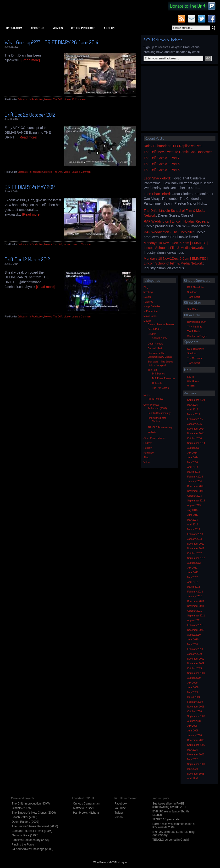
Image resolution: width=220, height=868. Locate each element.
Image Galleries (152, 307)
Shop (146, 457)
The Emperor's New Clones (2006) (34, 813)
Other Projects (83, 28)
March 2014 (194, 472)
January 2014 (195, 481)
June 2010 (193, 640)
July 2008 (192, 726)
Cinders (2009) (21, 808)
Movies (58, 28)
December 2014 (196, 429)
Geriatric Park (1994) (25, 835)
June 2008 (193, 731)
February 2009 (195, 702)
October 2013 (195, 496)
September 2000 (196, 764)
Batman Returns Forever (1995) (32, 831)
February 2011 (195, 625)
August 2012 (194, 563)
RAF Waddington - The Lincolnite (168, 232)
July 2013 (192, 510)
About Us (37, 28)
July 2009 (192, 683)
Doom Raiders (155, 344)
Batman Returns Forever (161, 325)
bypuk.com (14, 28)
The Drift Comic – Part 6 (162, 164)
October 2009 (195, 668)
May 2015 (192, 405)
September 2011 (196, 616)
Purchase (148, 453)
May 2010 (192, 644)
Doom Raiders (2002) (25, 822)
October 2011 (195, 611)
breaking (148, 292)
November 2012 (196, 549)
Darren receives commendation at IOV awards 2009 (174, 826)
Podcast (148, 443)
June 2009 (193, 687)
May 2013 (192, 520)
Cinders (152, 334)
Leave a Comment (82, 172)
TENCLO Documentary (160, 428)
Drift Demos (158, 374)
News (146, 395)
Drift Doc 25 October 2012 (30, 115)
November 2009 (196, 664)
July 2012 (192, 568)
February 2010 (195, 649)
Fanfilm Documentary (159, 413)
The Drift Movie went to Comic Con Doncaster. (178, 152)
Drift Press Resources (164, 378)
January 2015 (195, 424)
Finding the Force (157, 418)
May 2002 (192, 759)
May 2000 (192, 769)
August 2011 (194, 620)
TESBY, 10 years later (166, 819)
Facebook (121, 804)
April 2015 (193, 410)
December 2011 (196, 601)
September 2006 (196, 745)
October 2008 (195, 711)
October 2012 (195, 553)
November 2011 (196, 606)
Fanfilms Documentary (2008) (31, 840)
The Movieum (195, 358)
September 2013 (196, 501)
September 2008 (196, 716)
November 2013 (196, 491)
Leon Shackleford (157, 178)
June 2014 (193, 457)
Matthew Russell (83, 808)
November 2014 (196, 434)
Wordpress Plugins (197, 336)
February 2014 (195, 477)
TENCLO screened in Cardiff (171, 840)
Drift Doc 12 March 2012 (27, 259)
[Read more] (31, 60)
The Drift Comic (160, 388)
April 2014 (193, 467)
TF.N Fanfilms (195, 327)
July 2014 (192, 453)
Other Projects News (154, 438)
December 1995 (196, 774)
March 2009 (194, 697)
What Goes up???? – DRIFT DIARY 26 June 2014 (51, 42)
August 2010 (194, 635)
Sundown (192, 292)
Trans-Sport (193, 297)
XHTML (191, 386)
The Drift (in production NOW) (31, 804)
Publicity (148, 448)
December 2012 (196, 544)
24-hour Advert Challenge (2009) (33, 849)
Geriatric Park (155, 348)
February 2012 (195, 592)
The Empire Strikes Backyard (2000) (35, 826)
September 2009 (196, 673)
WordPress (193, 382)
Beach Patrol (155, 329)
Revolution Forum (197, 322)
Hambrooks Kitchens (86, 813)
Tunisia (156, 422)
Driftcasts (22, 100)
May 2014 (192, 462)
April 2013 (193, 525)
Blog (146, 287)
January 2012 (195, 596)
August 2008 (194, 721)
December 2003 (196, 755)
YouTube (120, 808)
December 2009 (196, 659)
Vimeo (119, 817)
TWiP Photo (194, 331)
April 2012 (193, 582)
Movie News (150, 316)
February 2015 (195, 419)
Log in (190, 377)
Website (152, 432)
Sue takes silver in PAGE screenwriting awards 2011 (169, 805)
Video (67, 100)
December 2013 (196, 486)
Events (147, 297)
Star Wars (192, 309)
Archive (110, 28)
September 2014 (196, 443)
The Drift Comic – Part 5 (162, 170)
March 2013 (194, 529)
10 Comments (79, 100)
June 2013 (193, 515)
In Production (36, 100)
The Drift (58, 100)
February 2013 (195, 534)
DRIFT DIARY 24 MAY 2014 (30, 187)
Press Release (156, 399)
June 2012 (193, 572)
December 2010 (196, 630)
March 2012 (194, 587)
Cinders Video (160, 338)
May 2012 (192, 577)
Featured (148, 302)
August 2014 (194, 448)
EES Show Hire (195, 287)
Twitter (119, 813)
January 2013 (195, 539)
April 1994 (193, 779)
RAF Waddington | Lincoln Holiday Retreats (176, 221)
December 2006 (196, 740)
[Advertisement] (179, 98)
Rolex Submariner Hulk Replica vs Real (173, 146)
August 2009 (194, 678)
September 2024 (196, 400)
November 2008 (196, 707)
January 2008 (195, 735)
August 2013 (194, 505)
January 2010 (195, 654)
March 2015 (194, 414)
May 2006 (192, 750)
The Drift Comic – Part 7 (162, 158)
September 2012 (196, 558)
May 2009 (192, 692)
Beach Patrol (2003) (25, 817)
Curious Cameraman (86, 804)
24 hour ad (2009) (157, 408)
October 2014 (195, 438)
